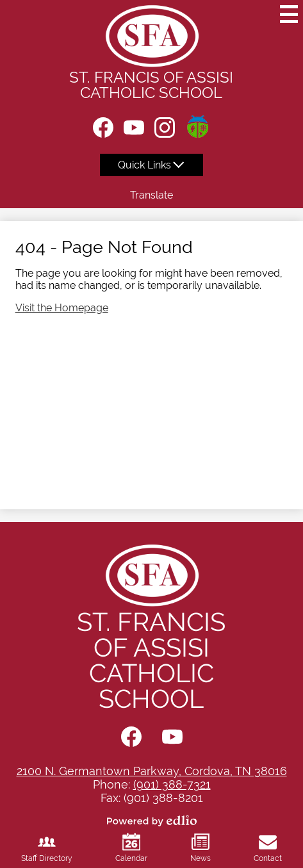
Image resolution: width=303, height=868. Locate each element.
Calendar (131, 848)
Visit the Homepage (62, 308)
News (201, 848)
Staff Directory (47, 848)
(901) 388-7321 (172, 784)
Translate (151, 195)
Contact (268, 848)
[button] (151, 165)
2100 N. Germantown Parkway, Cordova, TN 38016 (152, 771)
